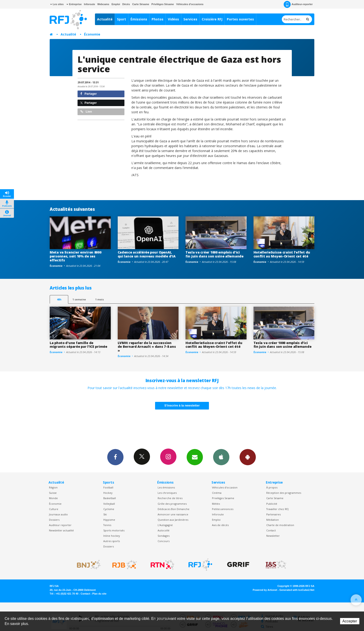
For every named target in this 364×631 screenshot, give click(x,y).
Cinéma (217, 493)
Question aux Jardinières (173, 520)
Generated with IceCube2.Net (297, 590)
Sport (122, 19)
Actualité (105, 19)
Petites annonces (223, 509)
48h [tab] (59, 299)
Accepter (350, 621)
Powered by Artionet (265, 590)
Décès (126, 4)
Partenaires (273, 514)
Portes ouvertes (240, 19)
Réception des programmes (284, 493)
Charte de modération (280, 525)
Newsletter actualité (61, 530)
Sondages (164, 536)
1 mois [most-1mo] (99, 299)
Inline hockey (112, 536)
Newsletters (195, 457)
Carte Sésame (141, 4)
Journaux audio (58, 514)
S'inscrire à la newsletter (182, 405)
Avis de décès (220, 525)
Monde (53, 498)
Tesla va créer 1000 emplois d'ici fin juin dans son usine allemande (214, 254)
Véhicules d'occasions (190, 4)
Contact (271, 530)
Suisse (53, 493)
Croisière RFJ (212, 19)
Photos (158, 19)
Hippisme (109, 520)
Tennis (107, 525)
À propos (272, 487)
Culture (54, 509)
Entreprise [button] (74, 4)
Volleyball (109, 504)
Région (53, 487)
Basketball (110, 498)
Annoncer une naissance (173, 514)
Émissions (139, 19)
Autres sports (112, 541)
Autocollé (164, 530)
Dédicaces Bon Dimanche (174, 509)
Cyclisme (109, 509)
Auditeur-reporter (298, 4)
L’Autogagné (165, 525)
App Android (248, 457)
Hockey (108, 493)
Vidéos (173, 19)
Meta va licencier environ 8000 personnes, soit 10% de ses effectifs (76, 256)
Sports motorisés (114, 530)
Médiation (273, 520)
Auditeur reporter (60, 525)
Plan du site (99, 594)
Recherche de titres (170, 498)
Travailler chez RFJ (277, 509)
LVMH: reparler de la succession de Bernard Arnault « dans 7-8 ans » (147, 347)
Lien (86, 112)
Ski (105, 514)
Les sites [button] (57, 4)
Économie (92, 34)
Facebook (115, 457)
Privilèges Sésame (163, 4)
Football (108, 487)
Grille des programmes (172, 504)
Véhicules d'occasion (225, 487)
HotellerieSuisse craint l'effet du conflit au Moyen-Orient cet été (282, 254)
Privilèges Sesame (223, 498)
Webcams (103, 4)
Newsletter (273, 536)
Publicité (272, 504)
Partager (89, 94)
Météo (216, 504)
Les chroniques (167, 493)
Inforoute (90, 4)
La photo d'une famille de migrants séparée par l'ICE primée (78, 345)
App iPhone (221, 457)
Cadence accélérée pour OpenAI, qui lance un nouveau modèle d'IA (147, 254)
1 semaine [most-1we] (79, 299)
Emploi (116, 4)
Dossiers (54, 520)
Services (190, 19)
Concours (164, 541)
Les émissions (166, 487)
